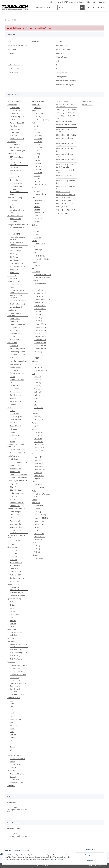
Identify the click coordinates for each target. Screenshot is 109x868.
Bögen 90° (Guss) (16, 490)
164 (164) (38, 107)
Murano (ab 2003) (41, 370)
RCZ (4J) (37, 411)
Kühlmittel (14, 429)
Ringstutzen (14, 272)
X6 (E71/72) (38, 219)
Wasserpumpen (16, 401)
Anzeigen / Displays (17, 774)
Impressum (36, 41)
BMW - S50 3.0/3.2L (63, 191)
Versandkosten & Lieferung (66, 81)
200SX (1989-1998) (41, 367)
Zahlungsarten (62, 77)
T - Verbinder (15, 581)
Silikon (12, 762)
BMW (12, 608)
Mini (12, 722)
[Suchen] (69, 8)
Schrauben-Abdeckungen (19, 462)
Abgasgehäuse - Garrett (18, 665)
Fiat (11, 707)
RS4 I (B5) (38, 163)
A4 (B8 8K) (38, 138)
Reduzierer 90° (15, 575)
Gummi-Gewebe (16, 765)
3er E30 (37, 206)
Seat (12, 741)
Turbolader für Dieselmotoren (15, 690)
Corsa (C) (38, 383)
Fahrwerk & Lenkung (15, 198)
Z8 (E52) (37, 222)
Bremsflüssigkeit (16, 183)
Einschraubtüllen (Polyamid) (16, 297)
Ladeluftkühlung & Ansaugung (14, 314)
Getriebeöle (14, 423)
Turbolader (11, 662)
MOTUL (10, 407)
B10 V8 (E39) (39, 114)
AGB (58, 61)
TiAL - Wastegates (16, 659)
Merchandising (87, 104)
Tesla (34, 491)
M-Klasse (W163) (40, 339)
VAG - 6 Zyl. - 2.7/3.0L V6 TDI (66, 210)
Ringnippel (14, 269)
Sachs (12, 207)
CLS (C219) (38, 321)
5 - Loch (13, 605)
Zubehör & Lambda (17, 138)
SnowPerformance (14, 584)
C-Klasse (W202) (40, 302)
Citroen (13, 611)
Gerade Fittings (15, 251)
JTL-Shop (98, 865)
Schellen (10, 518)
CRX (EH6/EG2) (40, 256)
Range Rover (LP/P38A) (42, 278)
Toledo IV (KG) (39, 451)
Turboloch (14, 279)
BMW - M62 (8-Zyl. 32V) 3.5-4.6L (66, 161)
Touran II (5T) (39, 540)
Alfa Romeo (36, 104)
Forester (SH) (39, 485)
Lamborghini (15, 614)
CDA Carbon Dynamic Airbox (18, 158)
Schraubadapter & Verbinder (17, 243)
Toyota (34, 499)
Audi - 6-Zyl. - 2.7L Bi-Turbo (66, 110)
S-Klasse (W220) (40, 346)
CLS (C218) (38, 318)
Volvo (12, 627)
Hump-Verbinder (16, 563)
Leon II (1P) (38, 438)
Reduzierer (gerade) (17, 493)
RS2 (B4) (37, 160)
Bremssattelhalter (16, 186)
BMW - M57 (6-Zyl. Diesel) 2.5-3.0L (65, 155)
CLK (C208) (38, 312)
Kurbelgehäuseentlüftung (19, 361)
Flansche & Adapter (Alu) (19, 325)
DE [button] (51, 2)
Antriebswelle (15, 145)
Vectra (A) (38, 389)
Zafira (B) (38, 395)
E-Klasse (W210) (40, 324)
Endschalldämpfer (17, 120)
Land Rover (36, 271)
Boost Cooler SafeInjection (15, 588)
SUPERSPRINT (12, 630)
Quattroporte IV (40, 284)
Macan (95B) (39, 420)
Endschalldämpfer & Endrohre (17, 634)
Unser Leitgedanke (63, 69)
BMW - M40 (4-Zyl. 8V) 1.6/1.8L (64, 131)
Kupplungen (12, 310)
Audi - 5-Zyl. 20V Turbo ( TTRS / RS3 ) (65, 105)
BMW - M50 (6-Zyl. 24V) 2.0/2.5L (64, 145)
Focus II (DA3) (39, 250)
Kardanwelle (14, 148)
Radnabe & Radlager (17, 151)
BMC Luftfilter (12, 154)
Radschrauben (15, 459)
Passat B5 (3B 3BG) (41, 518)
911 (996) (38, 417)
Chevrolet (35, 231)
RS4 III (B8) (38, 169)
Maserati (35, 281)
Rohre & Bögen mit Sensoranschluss (17, 332)
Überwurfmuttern (16, 248)
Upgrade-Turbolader (17, 694)
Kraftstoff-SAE (15, 234)
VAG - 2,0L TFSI (62, 207)
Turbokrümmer (15, 395)
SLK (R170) (38, 352)
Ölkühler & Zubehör (17, 380)
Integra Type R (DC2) (42, 259)
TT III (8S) (38, 179)
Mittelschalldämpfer (17, 129)
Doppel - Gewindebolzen (19, 478)
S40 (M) (37, 549)
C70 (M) (37, 546)
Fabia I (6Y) (38, 457)
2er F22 (37, 203)
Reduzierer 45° (15, 572)
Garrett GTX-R (15, 681)
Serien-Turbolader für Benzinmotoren (18, 685)
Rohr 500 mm (15, 515)
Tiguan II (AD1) (40, 536)
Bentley (35, 188)
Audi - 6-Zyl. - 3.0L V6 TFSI (65, 113)
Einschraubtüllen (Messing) (16, 286)
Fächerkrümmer (16, 358)
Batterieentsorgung (63, 49)
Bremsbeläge (15, 180)
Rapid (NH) (38, 472)
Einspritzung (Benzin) (18, 349)
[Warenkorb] (102, 8)
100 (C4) (37, 182)
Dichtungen (14, 114)
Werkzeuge (11, 785)
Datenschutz (61, 53)
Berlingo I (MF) (40, 244)
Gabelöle (13, 438)
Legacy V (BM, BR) (41, 488)
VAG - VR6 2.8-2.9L (63, 213)
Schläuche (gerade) (17, 578)
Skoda (12, 744)
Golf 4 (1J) (38, 512)
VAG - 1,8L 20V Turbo (64, 201)
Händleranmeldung (14, 69)
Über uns (102, 2)
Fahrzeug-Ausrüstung (15, 215)
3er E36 (37, 210)
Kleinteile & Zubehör (15, 282)
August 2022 (12, 802)
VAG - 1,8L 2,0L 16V (63, 198)
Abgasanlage (12, 104)
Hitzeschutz (12, 276)
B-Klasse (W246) (40, 296)
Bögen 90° (14, 487)
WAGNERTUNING (14, 697)
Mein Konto (91, 2)
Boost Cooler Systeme (18, 593)
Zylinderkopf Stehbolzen (19, 453)
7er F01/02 (38, 216)
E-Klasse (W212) (40, 330)
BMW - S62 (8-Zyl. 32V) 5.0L (66, 194)
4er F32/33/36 (39, 213)
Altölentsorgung (62, 45)
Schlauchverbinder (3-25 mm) (16, 537)
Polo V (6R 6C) (39, 524)
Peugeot (13, 620)
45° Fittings (14, 254)
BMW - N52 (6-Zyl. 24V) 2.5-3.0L (66, 177)
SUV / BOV (11, 638)
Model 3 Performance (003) (42, 495)
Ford (12, 710)
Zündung (13, 404)
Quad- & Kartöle (16, 426)
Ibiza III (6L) (38, 432)
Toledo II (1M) (39, 445)
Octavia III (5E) (39, 469)
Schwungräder (15, 392)
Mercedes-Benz (16, 719)
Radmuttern (14, 465)
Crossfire (38, 237)
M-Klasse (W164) (40, 342)
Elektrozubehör (15, 218)
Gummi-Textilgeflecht (18, 758)
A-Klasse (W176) (40, 293)
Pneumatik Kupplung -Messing (18, 238)
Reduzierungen (15, 132)
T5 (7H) (37, 530)
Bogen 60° (14, 556)
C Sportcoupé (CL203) (42, 299)
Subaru (13, 747)
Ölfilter (12, 376)
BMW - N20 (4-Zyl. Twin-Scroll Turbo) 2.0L (65, 166)
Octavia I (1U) (39, 463)
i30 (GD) (37, 265)
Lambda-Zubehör (16, 307)
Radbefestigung (13, 456)
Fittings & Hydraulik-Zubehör (18, 225)
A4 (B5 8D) (38, 135)
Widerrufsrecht (62, 57)
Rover (34, 423)
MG (33, 355)
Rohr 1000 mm (15, 135)
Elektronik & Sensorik (18, 355)
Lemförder (14, 201)
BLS (36, 228)
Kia (11, 716)
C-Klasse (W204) (40, 308)
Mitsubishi (14, 725)
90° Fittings (14, 257)
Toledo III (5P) (39, 448)
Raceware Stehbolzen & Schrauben (16, 446)
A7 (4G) (37, 151)
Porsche (13, 624)
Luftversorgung (15, 364)
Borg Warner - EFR (16, 671)
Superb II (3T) (39, 475)
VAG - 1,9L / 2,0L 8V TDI (64, 204)
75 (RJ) (37, 426)
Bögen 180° (14, 484)
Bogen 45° (14, 553)
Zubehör (13, 174)
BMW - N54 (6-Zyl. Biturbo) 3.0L (66, 182)
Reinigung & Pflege (17, 435)
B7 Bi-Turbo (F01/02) (42, 120)
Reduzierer (14, 569)
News (59, 2)
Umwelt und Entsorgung (65, 85)
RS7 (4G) (37, 175)
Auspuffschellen (16, 111)
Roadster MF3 (39, 558)
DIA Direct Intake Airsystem (16, 163)
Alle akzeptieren (90, 849)
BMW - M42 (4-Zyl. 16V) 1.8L (66, 135)
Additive (13, 432)
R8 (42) (37, 157)
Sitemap (59, 41)
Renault (13, 738)
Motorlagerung (15, 367)
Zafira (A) (38, 392)
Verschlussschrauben (18, 266)
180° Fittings (14, 260)
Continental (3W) (40, 194)
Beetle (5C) (38, 509)
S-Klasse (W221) (40, 349)
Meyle (12, 204)
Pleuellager (14, 386)
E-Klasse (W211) (40, 327)
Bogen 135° (14, 550)
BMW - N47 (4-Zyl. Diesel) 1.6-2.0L (65, 171)
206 (36, 401)
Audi (12, 701)
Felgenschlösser (16, 468)
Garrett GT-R (14, 677)
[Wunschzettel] (93, 8)
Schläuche (14, 336)
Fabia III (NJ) (39, 460)
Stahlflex (13, 768)
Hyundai (35, 262)
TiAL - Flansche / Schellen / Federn (19, 645)
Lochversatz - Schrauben (19, 475)
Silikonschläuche (13, 547)
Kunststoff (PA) (15, 541)
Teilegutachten (62, 73)
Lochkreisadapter (14, 339)
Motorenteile (12, 342)
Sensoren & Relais (16, 782)
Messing (13, 544)
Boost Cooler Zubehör (18, 596)
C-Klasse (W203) (40, 305)
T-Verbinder (14, 499)
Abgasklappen (15, 107)
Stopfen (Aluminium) (17, 304)
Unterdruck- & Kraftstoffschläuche (14, 754)
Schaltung (14, 222)
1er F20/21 (38, 200)
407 (36, 404)
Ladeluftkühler (15, 328)
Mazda (34, 287)
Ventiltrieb (14, 398)
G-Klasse (38, 333)
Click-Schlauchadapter (18, 301)
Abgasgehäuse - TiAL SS (18, 668)
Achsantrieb (12, 141)
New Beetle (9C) (40, 515)
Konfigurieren (90, 855)
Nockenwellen (15, 370)
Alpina (34, 111)
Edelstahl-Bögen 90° (17, 117)
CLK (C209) (38, 315)
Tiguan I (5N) (39, 533)
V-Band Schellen (16, 527)
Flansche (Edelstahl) (17, 123)
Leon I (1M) (38, 435)
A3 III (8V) (38, 132)
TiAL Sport (11, 641)
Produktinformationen (15, 65)
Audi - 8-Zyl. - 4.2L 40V (64, 121)
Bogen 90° (14, 559)
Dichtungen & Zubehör (18, 674)
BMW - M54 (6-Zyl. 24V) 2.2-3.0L (66, 150)
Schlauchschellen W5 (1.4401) (18, 531)
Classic (12, 410)
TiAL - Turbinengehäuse (19, 653)
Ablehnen (90, 860)
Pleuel (12, 383)
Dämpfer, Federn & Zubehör (17, 211)
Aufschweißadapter (17, 228)
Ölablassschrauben (17, 373)
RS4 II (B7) (38, 166)
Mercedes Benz (37, 290)
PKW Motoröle (15, 414)
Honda (12, 713)
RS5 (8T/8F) (38, 172)
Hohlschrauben (15, 231)
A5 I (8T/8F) (38, 141)
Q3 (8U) (37, 154)
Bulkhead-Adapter (16, 263)
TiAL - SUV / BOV (16, 650)
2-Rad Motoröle (15, 420)
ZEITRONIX (11, 771)
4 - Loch (13, 602)
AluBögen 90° (15, 319)
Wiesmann (36, 555)
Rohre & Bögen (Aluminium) (17, 481)
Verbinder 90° (15, 505)
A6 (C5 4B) (38, 148)
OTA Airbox (14, 168)
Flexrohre (13, 126)
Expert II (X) (38, 407)
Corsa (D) (38, 386)
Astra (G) (38, 377)
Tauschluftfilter (15, 171)
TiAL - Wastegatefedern (18, 656)
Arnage (37, 191)
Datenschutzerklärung (64, 859)
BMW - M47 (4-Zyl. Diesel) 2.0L (65, 139)
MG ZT (37, 358)
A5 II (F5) (37, 145)
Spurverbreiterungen (15, 599)
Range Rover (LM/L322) (43, 274)
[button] (89, 8)
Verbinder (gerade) (17, 502)
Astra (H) (38, 380)
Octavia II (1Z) (39, 466)
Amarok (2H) (39, 506)
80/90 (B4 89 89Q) (41, 185)
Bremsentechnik (13, 177)
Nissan (12, 728)
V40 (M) (37, 552)
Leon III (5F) (38, 441)
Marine (13, 441)
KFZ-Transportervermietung (74, 2)
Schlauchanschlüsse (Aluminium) (17, 291)
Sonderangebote (88, 101)
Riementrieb (14, 389)
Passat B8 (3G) (39, 521)
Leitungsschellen (16, 524)
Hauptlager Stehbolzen (18, 450)
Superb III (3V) (39, 479)
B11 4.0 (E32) (39, 117)
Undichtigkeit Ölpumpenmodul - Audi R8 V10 (17, 810)
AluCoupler (14, 322)
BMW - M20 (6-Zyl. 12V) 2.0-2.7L (66, 125)
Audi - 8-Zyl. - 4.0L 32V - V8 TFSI (66, 117)
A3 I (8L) (37, 129)
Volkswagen (36, 502)
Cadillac (35, 225)
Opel (12, 617)
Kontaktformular (13, 73)
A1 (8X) (37, 126)
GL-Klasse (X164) (40, 336)
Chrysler (35, 234)
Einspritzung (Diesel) (17, 352)
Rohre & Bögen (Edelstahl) (17, 509)
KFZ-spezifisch (15, 566)
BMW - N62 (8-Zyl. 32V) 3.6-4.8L (66, 187)
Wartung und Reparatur (16, 828)
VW (11, 750)
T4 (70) (37, 527)
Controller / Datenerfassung (16, 778)
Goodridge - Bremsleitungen (16, 190)
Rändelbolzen (15, 471)
